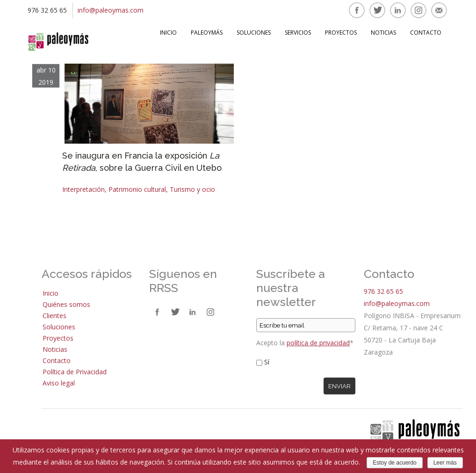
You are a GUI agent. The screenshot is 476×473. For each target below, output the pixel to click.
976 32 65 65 (383, 291)
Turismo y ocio (192, 189)
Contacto (426, 33)
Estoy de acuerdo (394, 463)
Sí (267, 362)
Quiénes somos (66, 304)
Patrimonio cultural (137, 189)
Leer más (445, 463)
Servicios (298, 33)
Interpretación (83, 189)
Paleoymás (207, 33)
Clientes (54, 316)
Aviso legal (59, 383)
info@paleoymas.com (111, 10)
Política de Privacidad (75, 372)
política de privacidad (318, 343)
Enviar (339, 386)
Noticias (383, 33)
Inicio (168, 33)
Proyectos (341, 33)
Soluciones (254, 33)
